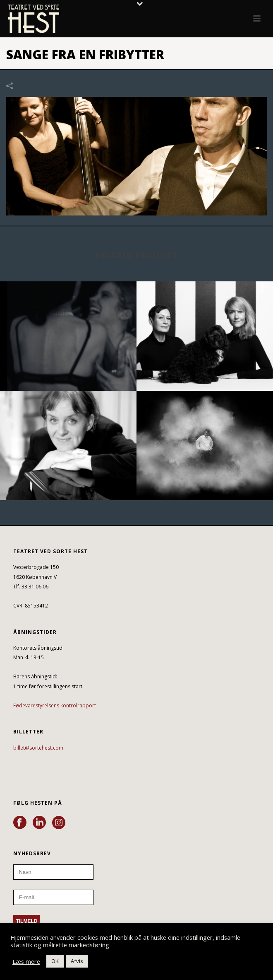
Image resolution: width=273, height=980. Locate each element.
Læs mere (26, 961)
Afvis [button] (77, 961)
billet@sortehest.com (38, 748)
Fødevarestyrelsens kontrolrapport (55, 705)
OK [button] (55, 961)
